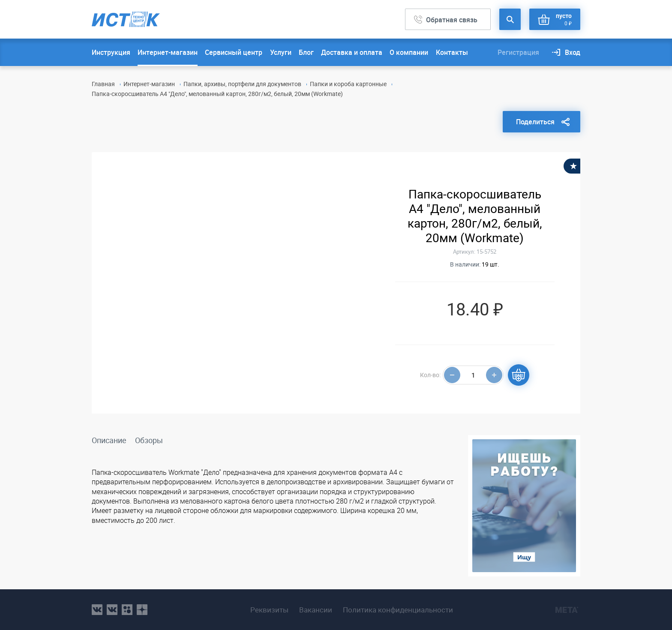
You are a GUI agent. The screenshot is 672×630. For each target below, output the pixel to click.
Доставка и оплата (352, 52)
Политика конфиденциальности (398, 610)
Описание (109, 440)
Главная (103, 84)
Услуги (281, 52)
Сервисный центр (234, 52)
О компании (409, 52)
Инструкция (111, 52)
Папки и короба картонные (348, 84)
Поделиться (535, 122)
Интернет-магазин (168, 52)
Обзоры (149, 440)
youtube (142, 610)
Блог (306, 52)
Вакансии (316, 610)
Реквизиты (269, 610)
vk (97, 610)
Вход (573, 52)
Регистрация (518, 52)
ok (127, 610)
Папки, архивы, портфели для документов (242, 84)
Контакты (452, 52)
